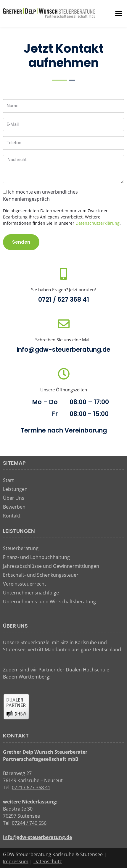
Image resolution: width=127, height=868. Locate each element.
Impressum (16, 861)
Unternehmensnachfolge (31, 593)
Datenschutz (48, 861)
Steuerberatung (21, 548)
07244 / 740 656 (29, 823)
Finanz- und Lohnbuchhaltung (36, 557)
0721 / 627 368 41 (64, 299)
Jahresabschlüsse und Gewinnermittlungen (51, 566)
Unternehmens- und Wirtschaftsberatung (49, 602)
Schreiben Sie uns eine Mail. (64, 340)
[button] (119, 13)
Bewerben (14, 507)
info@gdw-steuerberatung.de (64, 349)
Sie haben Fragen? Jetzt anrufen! (64, 290)
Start (8, 480)
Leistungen (15, 489)
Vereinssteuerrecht (25, 584)
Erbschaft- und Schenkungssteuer (41, 575)
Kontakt (12, 516)
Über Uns (14, 498)
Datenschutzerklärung (98, 223)
